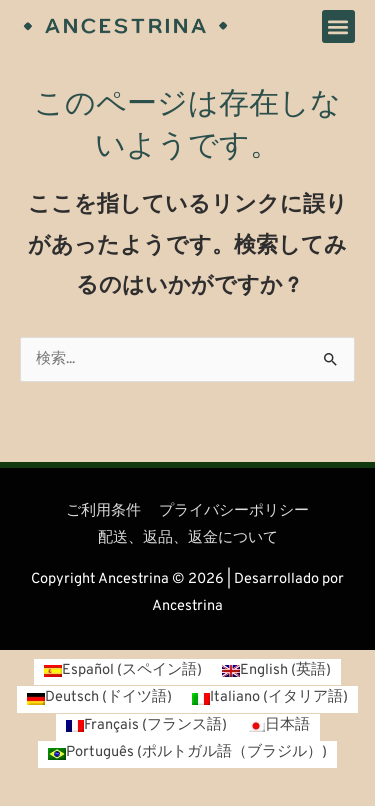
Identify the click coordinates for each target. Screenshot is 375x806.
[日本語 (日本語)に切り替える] (278, 727)
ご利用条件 (103, 511)
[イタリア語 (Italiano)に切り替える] (270, 699)
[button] (338, 26)
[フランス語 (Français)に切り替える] (146, 727)
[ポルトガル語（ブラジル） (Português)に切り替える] (187, 754)
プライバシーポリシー (234, 511)
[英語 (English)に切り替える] (276, 672)
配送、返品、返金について (188, 538)
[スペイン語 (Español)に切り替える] (123, 672)
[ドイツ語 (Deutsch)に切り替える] (99, 699)
